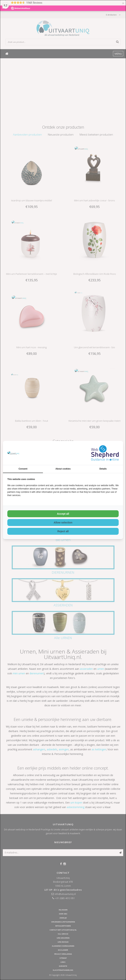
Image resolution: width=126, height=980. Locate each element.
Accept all (63, 514)
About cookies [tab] (63, 469)
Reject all (63, 531)
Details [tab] (103, 469)
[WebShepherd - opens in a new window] (105, 453)
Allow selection (63, 523)
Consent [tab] (23, 469)
